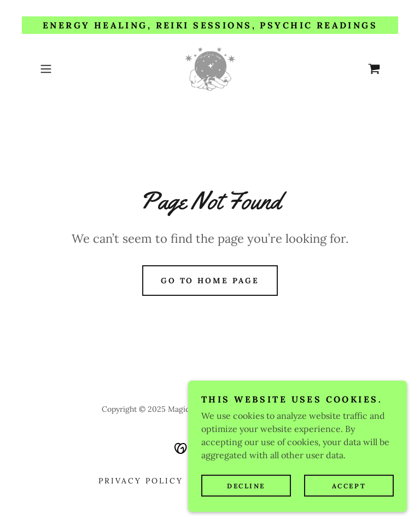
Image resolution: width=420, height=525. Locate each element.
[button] (61, 69)
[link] (210, 69)
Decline (246, 486)
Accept (349, 486)
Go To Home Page (210, 281)
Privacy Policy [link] (141, 481)
